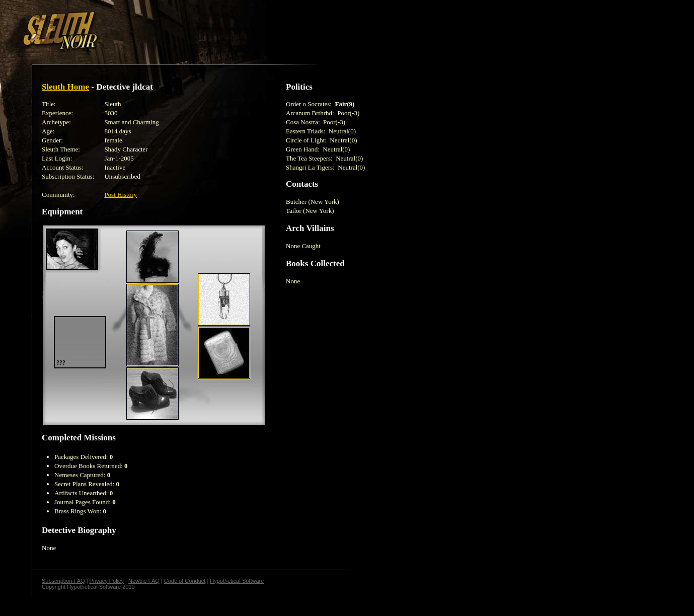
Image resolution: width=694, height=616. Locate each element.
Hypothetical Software (237, 581)
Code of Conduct (185, 581)
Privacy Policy (107, 581)
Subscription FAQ (63, 581)
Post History (121, 195)
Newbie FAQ (144, 581)
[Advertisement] (175, 27)
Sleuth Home (65, 87)
